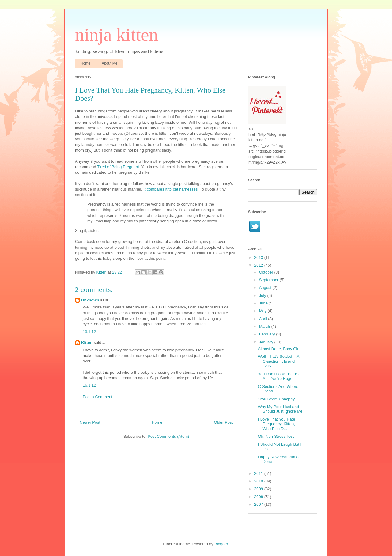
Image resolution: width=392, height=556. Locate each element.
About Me (109, 63)
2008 (259, 497)
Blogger (221, 544)
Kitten (87, 343)
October (267, 272)
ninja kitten (117, 35)
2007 (259, 504)
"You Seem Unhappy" (277, 399)
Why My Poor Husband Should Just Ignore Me (280, 409)
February (268, 334)
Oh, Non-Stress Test (276, 436)
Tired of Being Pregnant (118, 167)
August (266, 287)
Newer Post (90, 422)
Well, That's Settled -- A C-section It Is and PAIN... (278, 361)
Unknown (90, 300)
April (264, 319)
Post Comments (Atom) (168, 436)
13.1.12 (89, 332)
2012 (259, 265)
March (265, 326)
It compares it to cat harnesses (170, 189)
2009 (259, 489)
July (263, 295)
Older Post (223, 422)
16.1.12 (89, 385)
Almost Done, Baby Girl (279, 349)
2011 (259, 473)
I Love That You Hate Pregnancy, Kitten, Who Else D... (276, 424)
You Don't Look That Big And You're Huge (279, 376)
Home (85, 63)
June (264, 303)
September (269, 280)
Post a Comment (98, 397)
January (267, 342)
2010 (259, 481)
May (263, 311)
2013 (259, 257)
